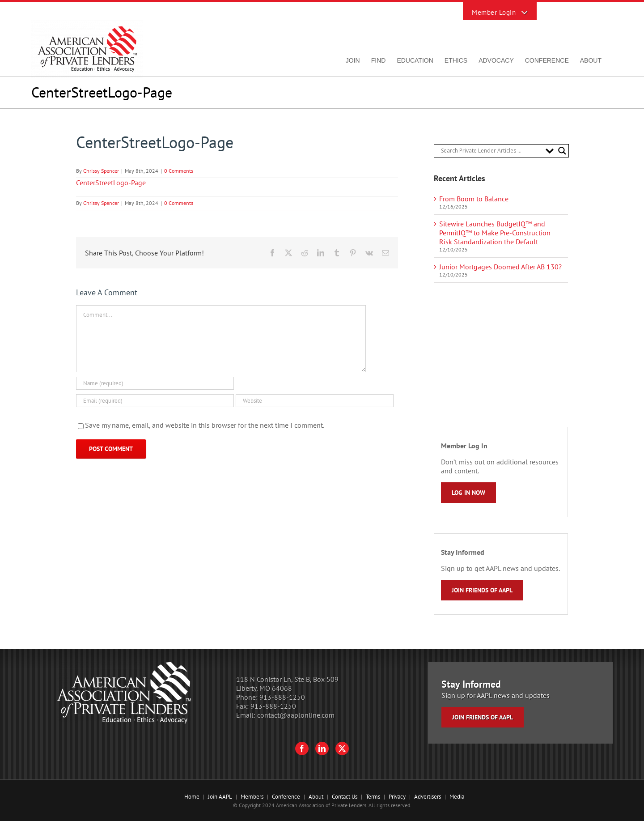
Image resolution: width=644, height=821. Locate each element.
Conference (286, 797)
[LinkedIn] (322, 749)
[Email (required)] (155, 401)
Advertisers (428, 797)
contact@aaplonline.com (296, 715)
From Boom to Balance (474, 199)
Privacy (397, 797)
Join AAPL (220, 797)
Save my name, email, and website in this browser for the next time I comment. (205, 425)
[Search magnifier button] (562, 151)
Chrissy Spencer (101, 171)
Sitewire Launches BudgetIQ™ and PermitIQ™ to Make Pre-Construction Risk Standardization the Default (495, 233)
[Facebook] (302, 749)
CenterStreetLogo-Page (111, 183)
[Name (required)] (155, 383)
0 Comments (179, 171)
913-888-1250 (282, 697)
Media (457, 797)
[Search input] (491, 151)
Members (252, 797)
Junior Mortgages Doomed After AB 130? (500, 267)
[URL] (315, 401)
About (316, 797)
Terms (373, 797)
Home (192, 797)
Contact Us (345, 797)
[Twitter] (342, 749)
